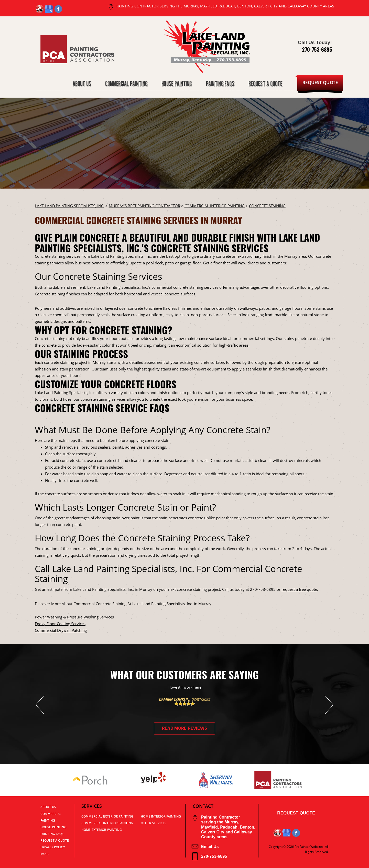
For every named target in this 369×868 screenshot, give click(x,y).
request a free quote (299, 589)
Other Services (154, 823)
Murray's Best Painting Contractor (144, 206)
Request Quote (296, 813)
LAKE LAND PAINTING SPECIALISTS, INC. (70, 206)
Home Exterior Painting (102, 830)
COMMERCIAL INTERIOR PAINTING (215, 206)
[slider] (184, 704)
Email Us (205, 847)
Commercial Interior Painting (107, 823)
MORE (45, 854)
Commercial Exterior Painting (107, 816)
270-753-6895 (317, 49)
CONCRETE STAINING (267, 206)
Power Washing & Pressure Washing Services (74, 617)
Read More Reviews (184, 728)
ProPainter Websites (309, 847)
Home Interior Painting (161, 816)
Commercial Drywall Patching (61, 630)
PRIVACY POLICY (53, 847)
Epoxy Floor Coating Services (60, 624)
